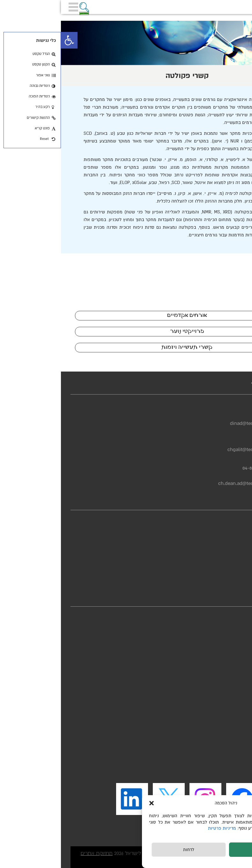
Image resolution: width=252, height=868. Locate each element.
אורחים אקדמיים (126, 315)
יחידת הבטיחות (227, 578)
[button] (8, 40)
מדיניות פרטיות (162, 828)
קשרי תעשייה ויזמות (126, 347)
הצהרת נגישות (227, 542)
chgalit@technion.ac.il (191, 449)
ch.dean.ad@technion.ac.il (186, 483)
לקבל (205, 850)
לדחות (128, 850)
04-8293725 (203, 416)
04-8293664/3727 (198, 468)
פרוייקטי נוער (126, 331)
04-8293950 (203, 442)
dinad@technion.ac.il (192, 423)
